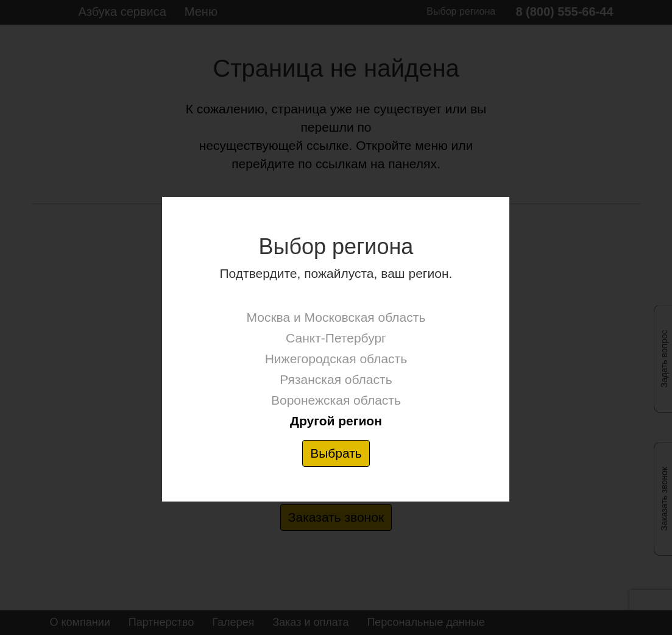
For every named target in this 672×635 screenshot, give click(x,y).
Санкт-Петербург (336, 338)
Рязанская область (336, 379)
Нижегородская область (336, 359)
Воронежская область (336, 400)
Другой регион (336, 421)
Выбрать (336, 453)
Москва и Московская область (336, 317)
